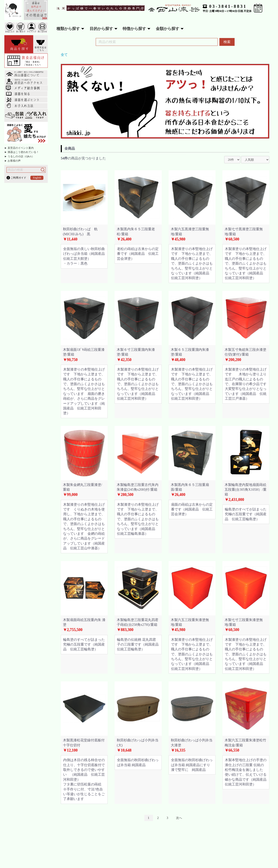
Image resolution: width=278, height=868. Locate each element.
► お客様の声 (12, 161)
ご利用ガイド (18, 178)
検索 (227, 42)
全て (64, 55)
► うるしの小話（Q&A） (19, 156)
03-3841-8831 (228, 6)
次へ (179, 818)
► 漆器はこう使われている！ (22, 152)
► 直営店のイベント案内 (19, 148)
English (37, 178)
